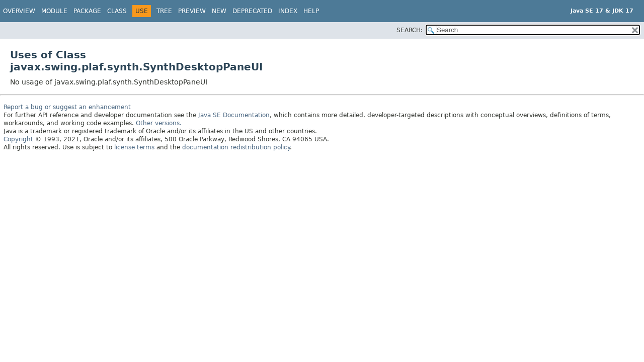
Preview (192, 11)
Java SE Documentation (234, 115)
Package (87, 11)
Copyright (18, 139)
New (219, 11)
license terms (134, 147)
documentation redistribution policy (236, 147)
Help (311, 11)
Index (288, 11)
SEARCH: (410, 30)
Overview (19, 11)
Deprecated (252, 11)
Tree (164, 11)
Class (117, 11)
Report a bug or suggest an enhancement (67, 107)
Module (54, 11)
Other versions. (159, 123)
